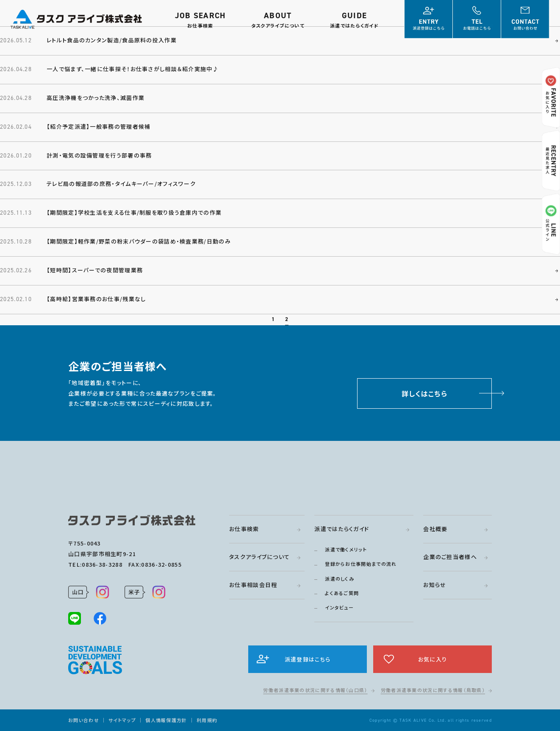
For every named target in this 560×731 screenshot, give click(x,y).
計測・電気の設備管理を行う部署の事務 (99, 155)
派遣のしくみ (340, 579)
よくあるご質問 (342, 593)
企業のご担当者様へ (450, 557)
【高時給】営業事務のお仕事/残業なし (96, 302)
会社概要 (435, 529)
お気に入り (433, 659)
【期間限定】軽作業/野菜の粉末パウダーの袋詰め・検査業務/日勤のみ (139, 241)
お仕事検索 (244, 529)
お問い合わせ (84, 720)
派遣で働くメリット (346, 549)
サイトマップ (122, 720)
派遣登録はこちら (308, 659)
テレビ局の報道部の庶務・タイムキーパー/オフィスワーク (121, 184)
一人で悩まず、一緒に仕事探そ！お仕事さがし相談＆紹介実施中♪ (133, 69)
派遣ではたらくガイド (342, 529)
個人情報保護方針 (166, 720)
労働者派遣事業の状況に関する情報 (315, 690)
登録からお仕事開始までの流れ (361, 564)
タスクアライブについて (259, 557)
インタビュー (339, 607)
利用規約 (207, 720)
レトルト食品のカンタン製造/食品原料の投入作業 (112, 40)
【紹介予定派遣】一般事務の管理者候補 (98, 126)
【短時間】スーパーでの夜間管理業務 (95, 273)
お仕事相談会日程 (253, 585)
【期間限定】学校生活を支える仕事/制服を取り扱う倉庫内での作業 (134, 212)
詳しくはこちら (424, 396)
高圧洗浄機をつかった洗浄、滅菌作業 (96, 98)
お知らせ (435, 585)
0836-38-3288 (102, 564)
